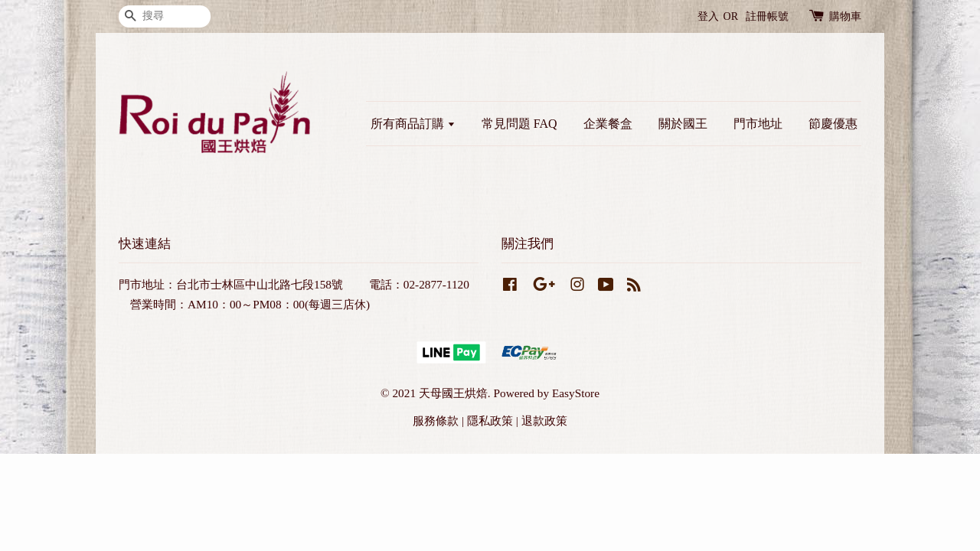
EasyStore (576, 393)
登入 (708, 16)
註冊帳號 (767, 16)
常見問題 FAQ (519, 124)
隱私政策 (490, 421)
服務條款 (436, 421)
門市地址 (758, 124)
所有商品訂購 (413, 124)
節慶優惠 (833, 124)
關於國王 (683, 124)
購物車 (845, 16)
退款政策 (544, 421)
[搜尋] (165, 16)
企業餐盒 (608, 124)
